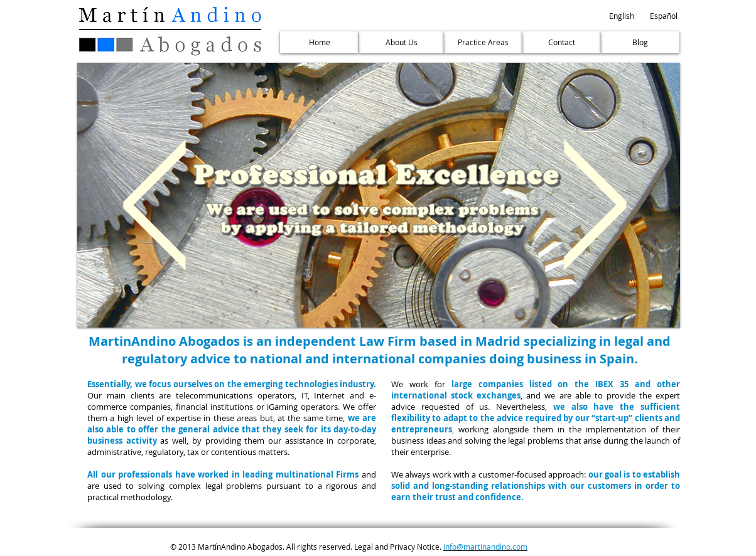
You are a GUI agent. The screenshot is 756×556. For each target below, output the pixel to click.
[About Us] (402, 42)
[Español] (664, 16)
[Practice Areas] (483, 42)
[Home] (319, 42)
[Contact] (562, 42)
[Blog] (640, 42)
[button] (622, 16)
